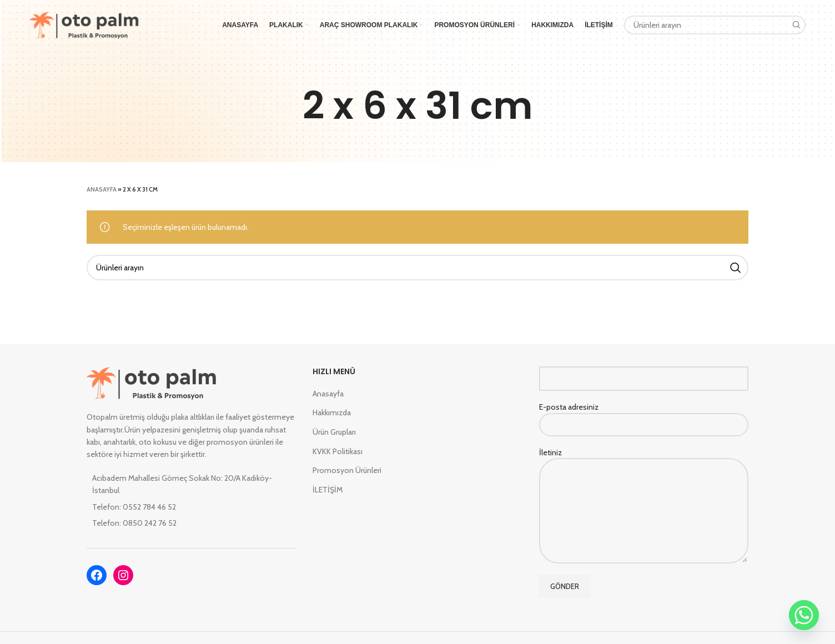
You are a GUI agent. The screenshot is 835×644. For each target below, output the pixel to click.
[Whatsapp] (804, 615)
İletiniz (644, 481)
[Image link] (152, 383)
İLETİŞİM (328, 490)
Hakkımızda (332, 412)
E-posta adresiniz (644, 415)
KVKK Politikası (338, 451)
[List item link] (191, 507)
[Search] (715, 25)
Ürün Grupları (334, 432)
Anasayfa (102, 189)
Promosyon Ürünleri (347, 470)
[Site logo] (84, 24)
